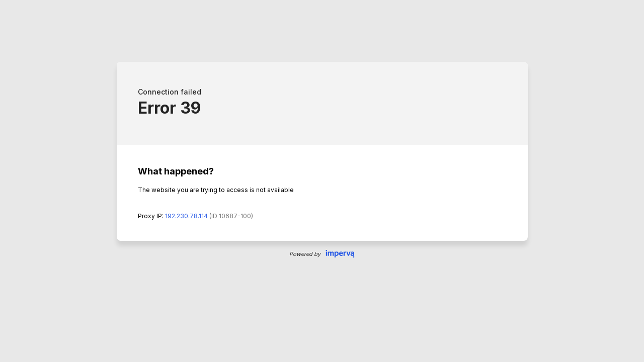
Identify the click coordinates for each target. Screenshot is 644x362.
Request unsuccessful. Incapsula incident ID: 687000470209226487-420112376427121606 (322, 181)
